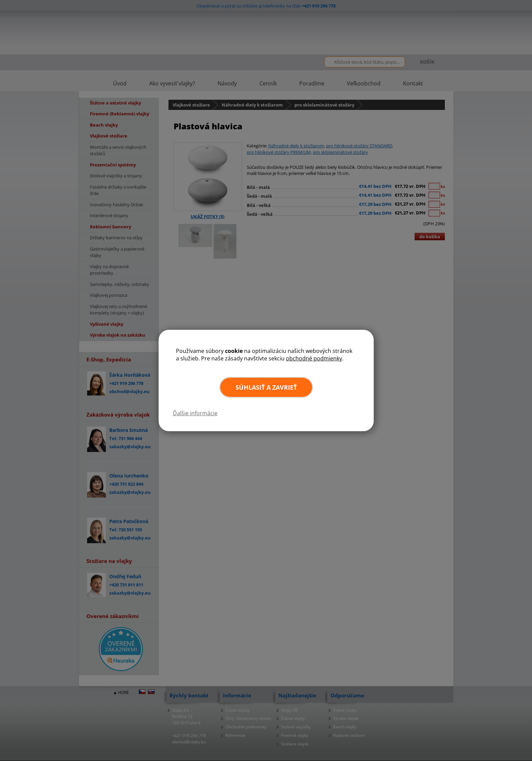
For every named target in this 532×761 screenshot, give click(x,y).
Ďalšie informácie (195, 413)
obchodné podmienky (314, 358)
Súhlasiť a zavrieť (266, 387)
